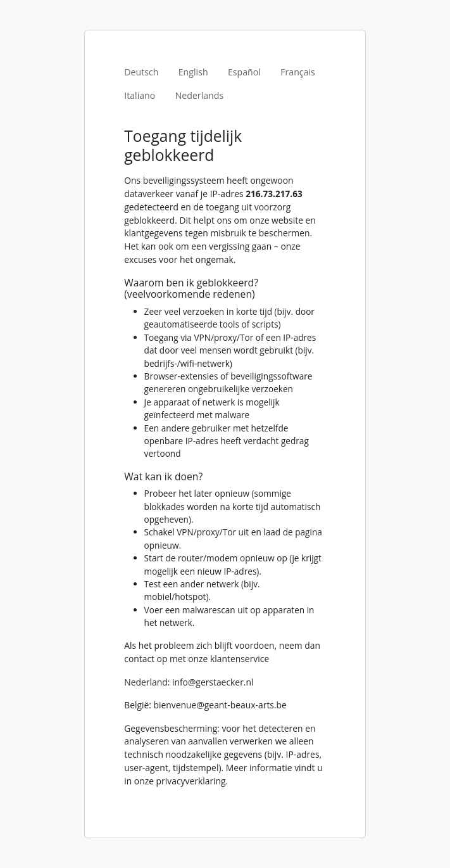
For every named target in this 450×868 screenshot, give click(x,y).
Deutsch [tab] (141, 72)
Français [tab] (298, 72)
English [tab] (193, 72)
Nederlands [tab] (200, 95)
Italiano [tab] (140, 95)
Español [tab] (244, 72)
